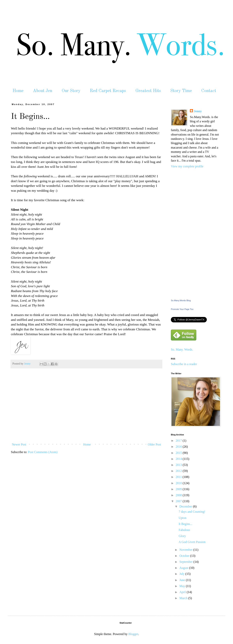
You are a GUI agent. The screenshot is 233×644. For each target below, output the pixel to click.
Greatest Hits (148, 91)
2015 (179, 453)
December (186, 506)
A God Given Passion (192, 542)
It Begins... (185, 524)
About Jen (43, 91)
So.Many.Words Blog (181, 300)
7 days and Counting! (192, 512)
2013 (179, 465)
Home (18, 91)
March (184, 598)
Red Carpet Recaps (108, 91)
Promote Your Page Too (182, 309)
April (183, 592)
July (182, 574)
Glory (182, 536)
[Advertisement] (86, 412)
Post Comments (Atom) (43, 452)
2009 (179, 489)
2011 (179, 477)
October (185, 556)
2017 (179, 441)
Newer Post (19, 444)
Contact (209, 91)
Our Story (71, 91)
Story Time (181, 91)
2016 (179, 447)
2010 (179, 483)
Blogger (133, 634)
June (183, 580)
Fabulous (184, 530)
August (184, 568)
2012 (179, 471)
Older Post (154, 444)
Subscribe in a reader (184, 364)
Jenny (198, 111)
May (183, 586)
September (186, 562)
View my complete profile (187, 166)
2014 (179, 459)
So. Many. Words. (182, 349)
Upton (183, 518)
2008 (179, 495)
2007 (179, 501)
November (186, 550)
